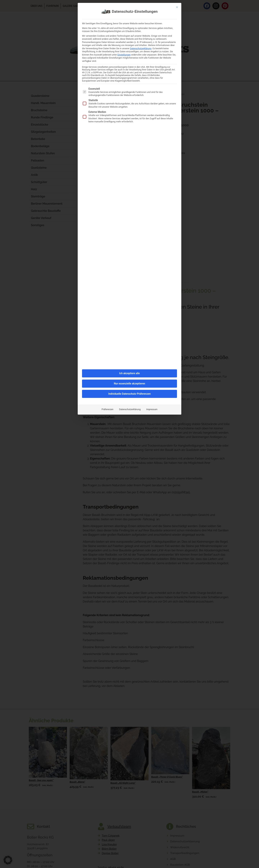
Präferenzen (107, 297)
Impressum (152, 297)
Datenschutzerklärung (130, 297)
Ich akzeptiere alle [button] (129, 261)
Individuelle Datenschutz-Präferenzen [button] (129, 281)
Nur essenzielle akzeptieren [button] (129, 271)
